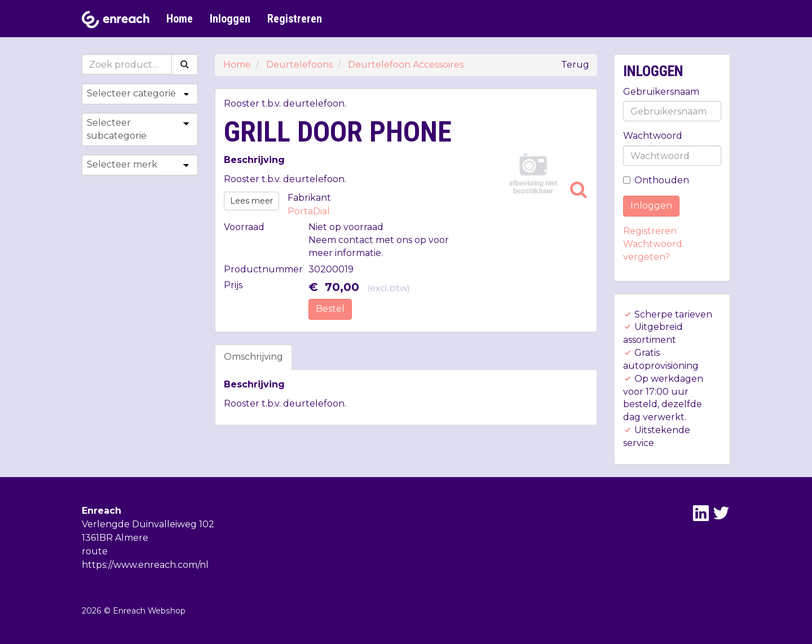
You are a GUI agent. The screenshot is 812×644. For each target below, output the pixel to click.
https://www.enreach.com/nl (145, 565)
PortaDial (309, 211)
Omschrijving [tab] (253, 357)
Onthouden (656, 180)
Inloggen (230, 19)
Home (180, 19)
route (95, 551)
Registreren (295, 19)
